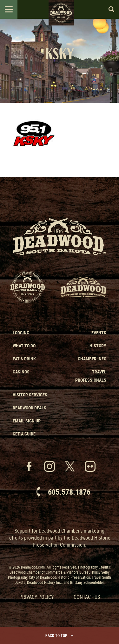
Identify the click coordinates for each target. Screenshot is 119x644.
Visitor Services (30, 395)
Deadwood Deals (30, 408)
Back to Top (60, 635)
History (98, 346)
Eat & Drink (24, 359)
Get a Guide (24, 434)
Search (109, 9)
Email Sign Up (27, 421)
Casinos (21, 372)
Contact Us (87, 597)
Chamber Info (92, 359)
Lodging (21, 333)
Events (99, 333)
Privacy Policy (36, 597)
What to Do (24, 346)
